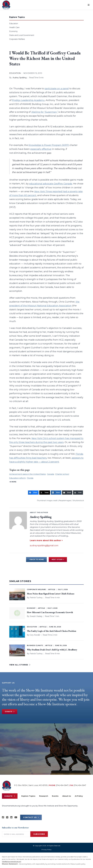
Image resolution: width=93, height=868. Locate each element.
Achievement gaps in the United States (28, 474)
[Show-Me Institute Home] (6, 5)
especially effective (41, 149)
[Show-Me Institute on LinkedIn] (11, 817)
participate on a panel (57, 89)
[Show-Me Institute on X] (7, 817)
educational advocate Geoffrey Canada (51, 184)
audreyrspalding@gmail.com (44, 546)
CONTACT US (31, 817)
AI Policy (79, 796)
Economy (13, 31)
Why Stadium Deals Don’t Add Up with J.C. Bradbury (52, 650)
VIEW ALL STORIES (20, 665)
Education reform (17, 478)
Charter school (62, 474)
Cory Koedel (35, 635)
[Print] (78, 493)
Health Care (14, 27)
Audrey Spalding (20, 78)
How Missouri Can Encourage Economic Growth (50, 612)
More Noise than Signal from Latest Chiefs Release (51, 594)
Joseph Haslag (36, 616)
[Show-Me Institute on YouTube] (16, 817)
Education (14, 24)
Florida (30, 478)
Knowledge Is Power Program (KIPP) (49, 145)
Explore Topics (28, 796)
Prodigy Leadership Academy (28, 100)
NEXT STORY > (58, 559)
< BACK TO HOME (36, 559)
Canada (51, 474)
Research (44, 796)
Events (55, 796)
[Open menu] (89, 5)
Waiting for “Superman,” (45, 112)
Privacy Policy (46, 850)
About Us (67, 796)
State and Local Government (22, 35)
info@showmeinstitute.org (12, 861)
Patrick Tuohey (36, 598)
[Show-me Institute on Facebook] (3, 817)
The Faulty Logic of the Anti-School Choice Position (52, 631)
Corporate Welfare (17, 39)
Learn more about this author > (46, 540)
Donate (10, 712)
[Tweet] (45, 493)
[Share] (33, 493)
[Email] (67, 493)
